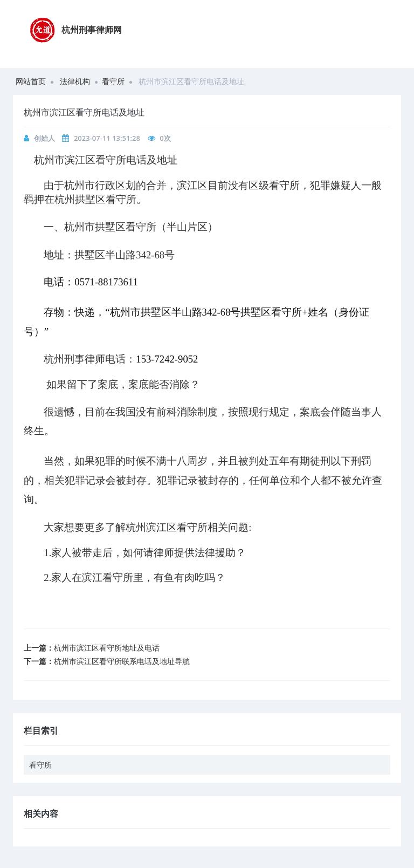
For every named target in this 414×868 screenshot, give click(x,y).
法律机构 (75, 81)
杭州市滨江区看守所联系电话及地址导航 (122, 661)
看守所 (113, 81)
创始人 (44, 138)
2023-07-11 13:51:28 (107, 138)
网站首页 (31, 81)
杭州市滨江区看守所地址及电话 (107, 648)
